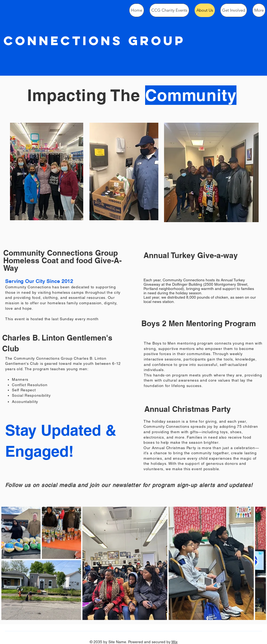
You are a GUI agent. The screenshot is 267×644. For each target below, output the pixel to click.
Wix (174, 642)
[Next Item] (257, 563)
